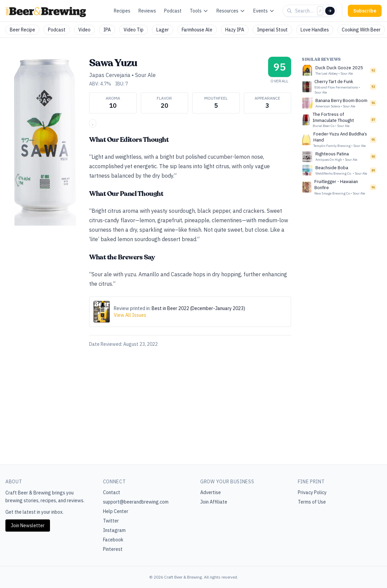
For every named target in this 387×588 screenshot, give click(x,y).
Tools (199, 11)
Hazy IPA (235, 30)
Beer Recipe (22, 30)
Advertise (211, 492)
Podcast (173, 11)
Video (84, 30)
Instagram (114, 530)
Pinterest (113, 549)
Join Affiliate (214, 502)
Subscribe (365, 11)
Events (264, 11)
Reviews (147, 11)
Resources (231, 11)
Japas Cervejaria (110, 75)
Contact (112, 492)
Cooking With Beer (361, 30)
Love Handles (315, 30)
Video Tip (134, 30)
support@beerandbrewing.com (136, 502)
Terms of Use (312, 502)
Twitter (111, 521)
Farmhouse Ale (197, 30)
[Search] (330, 11)
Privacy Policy (312, 492)
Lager (163, 30)
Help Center (116, 511)
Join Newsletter (28, 526)
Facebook (113, 540)
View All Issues (130, 315)
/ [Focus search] (320, 11)
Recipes (122, 11)
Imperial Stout (272, 30)
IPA (107, 30)
